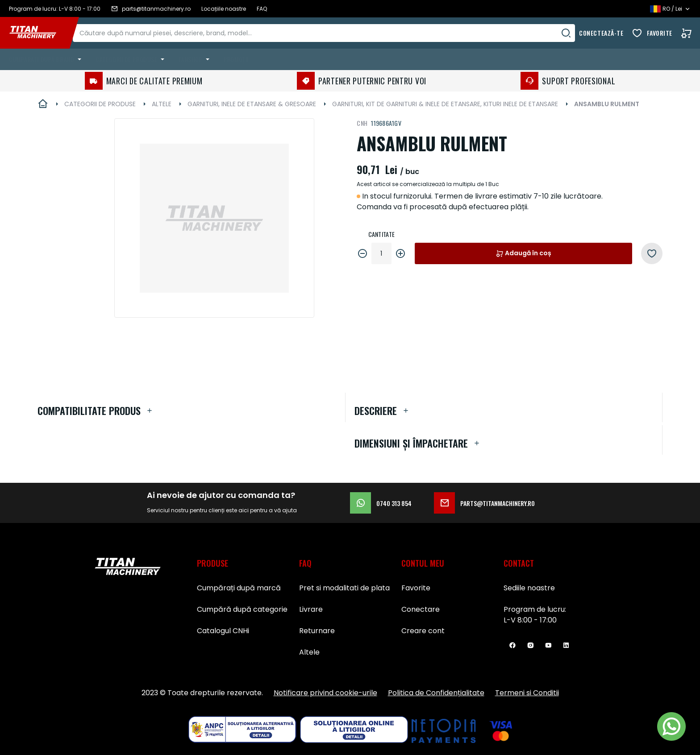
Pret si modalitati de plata (344, 588)
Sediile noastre (529, 588)
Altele (309, 652)
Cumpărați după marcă (239, 588)
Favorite (660, 33)
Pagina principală (43, 104)
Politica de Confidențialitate (436, 693)
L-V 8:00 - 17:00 (530, 620)
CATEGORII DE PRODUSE (100, 104)
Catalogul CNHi (223, 631)
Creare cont (423, 631)
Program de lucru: (535, 609)
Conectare (421, 609)
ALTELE (162, 104)
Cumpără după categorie (242, 609)
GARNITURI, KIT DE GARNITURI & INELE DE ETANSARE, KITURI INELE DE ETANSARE (445, 104)
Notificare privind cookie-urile (325, 693)
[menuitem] (47, 59)
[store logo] (39, 33)
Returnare (317, 631)
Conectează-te (601, 33)
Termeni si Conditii (527, 693)
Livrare (311, 609)
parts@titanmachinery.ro (484, 503)
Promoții (236, 59)
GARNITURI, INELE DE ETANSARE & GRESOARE (252, 104)
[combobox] (333, 33)
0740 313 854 (381, 503)
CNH (362, 123)
